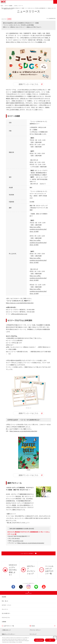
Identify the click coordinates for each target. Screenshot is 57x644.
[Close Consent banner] (55, 640)
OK (50, 642)
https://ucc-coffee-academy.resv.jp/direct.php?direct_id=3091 (38, 243)
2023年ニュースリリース (18, 6)
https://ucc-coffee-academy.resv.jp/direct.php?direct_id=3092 (38, 260)
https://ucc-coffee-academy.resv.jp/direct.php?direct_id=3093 (38, 278)
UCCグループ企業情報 (9, 6)
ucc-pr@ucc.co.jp (18, 541)
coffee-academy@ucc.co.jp (19, 314)
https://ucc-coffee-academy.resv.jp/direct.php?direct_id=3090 (38, 229)
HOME (2, 6)
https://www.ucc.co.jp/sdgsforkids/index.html (20, 303)
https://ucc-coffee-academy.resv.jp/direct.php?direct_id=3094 (38, 291)
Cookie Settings (39, 642)
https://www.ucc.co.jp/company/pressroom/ (31, 543)
